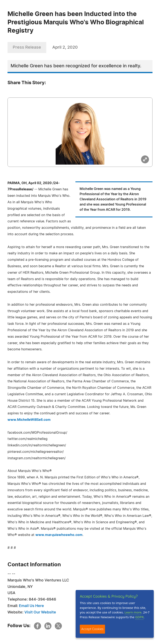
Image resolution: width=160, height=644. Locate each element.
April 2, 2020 (65, 47)
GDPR (139, 617)
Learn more (133, 612)
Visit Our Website (40, 612)
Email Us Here (31, 606)
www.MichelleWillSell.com (29, 420)
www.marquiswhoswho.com (59, 535)
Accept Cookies (92, 629)
